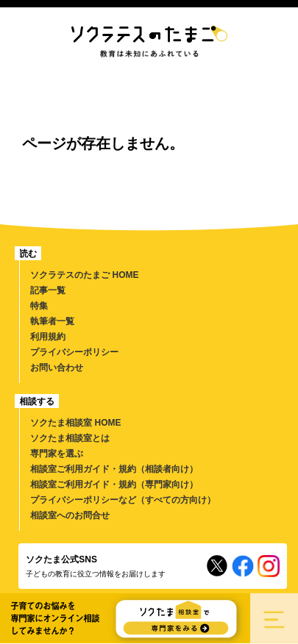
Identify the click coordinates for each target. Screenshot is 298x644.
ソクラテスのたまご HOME (84, 275)
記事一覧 (48, 290)
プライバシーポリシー (74, 352)
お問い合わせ (57, 368)
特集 (39, 306)
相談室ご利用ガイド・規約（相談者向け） (114, 469)
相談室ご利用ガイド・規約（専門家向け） (114, 484)
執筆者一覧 (52, 321)
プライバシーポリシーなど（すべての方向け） (123, 500)
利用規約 (48, 337)
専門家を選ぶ (57, 454)
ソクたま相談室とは (70, 438)
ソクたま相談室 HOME (75, 423)
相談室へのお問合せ (70, 515)
